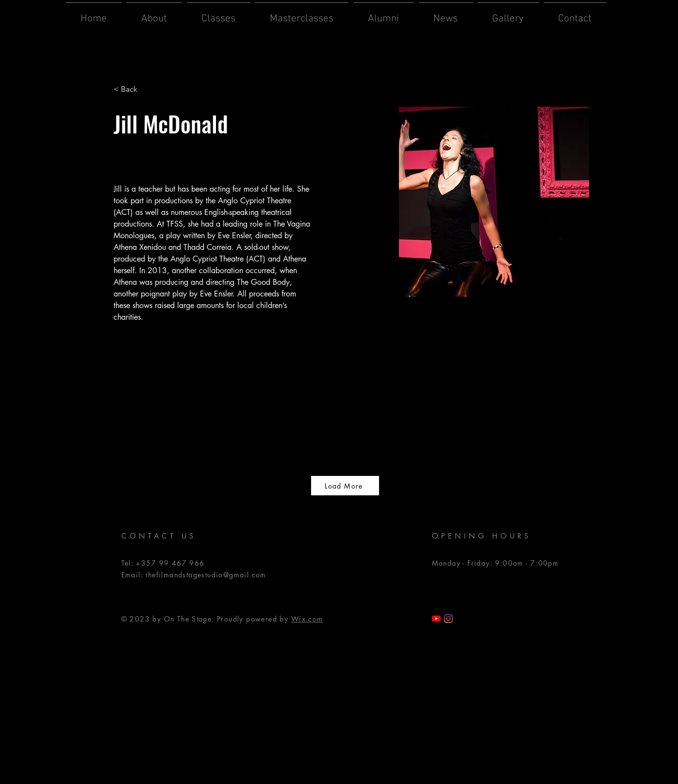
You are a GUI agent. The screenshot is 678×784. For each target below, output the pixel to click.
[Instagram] (448, 619)
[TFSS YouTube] (436, 619)
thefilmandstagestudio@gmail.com (206, 575)
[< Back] (133, 90)
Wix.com (307, 619)
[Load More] (345, 486)
